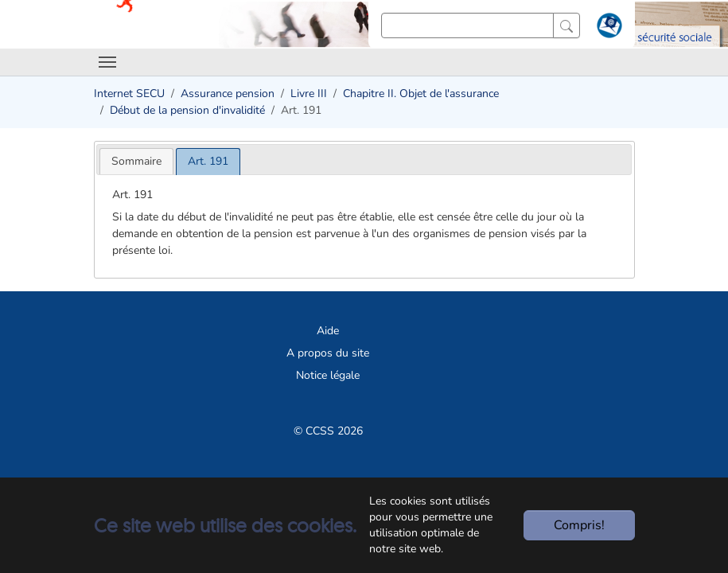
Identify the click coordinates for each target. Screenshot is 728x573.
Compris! (579, 525)
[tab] (136, 161)
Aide (328, 331)
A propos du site (328, 353)
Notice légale (328, 375)
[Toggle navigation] (107, 62)
